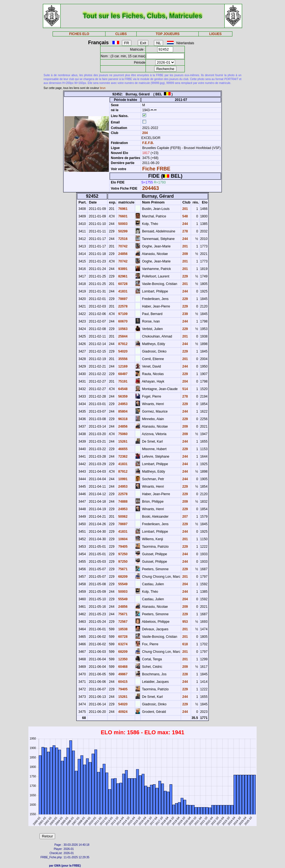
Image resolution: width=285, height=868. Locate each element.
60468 (122, 667)
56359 (122, 396)
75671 (122, 569)
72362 (122, 457)
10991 (122, 479)
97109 (122, 314)
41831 (122, 291)
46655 (122, 449)
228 (185, 674)
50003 (122, 224)
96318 (122, 419)
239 (185, 314)
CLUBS (121, 34)
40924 (122, 712)
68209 (122, 577)
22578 (122, 306)
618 (185, 644)
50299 (122, 231)
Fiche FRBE (156, 169)
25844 (122, 336)
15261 (122, 442)
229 (185, 276)
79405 (122, 547)
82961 (122, 276)
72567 (122, 622)
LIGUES (216, 34)
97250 (122, 554)
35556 (122, 359)
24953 (122, 404)
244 (185, 224)
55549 (122, 584)
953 (185, 622)
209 (185, 254)
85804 (122, 411)
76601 (122, 216)
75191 (122, 381)
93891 (122, 269)
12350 (122, 659)
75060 (122, 434)
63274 (122, 644)
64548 (122, 389)
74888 (122, 502)
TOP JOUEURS (168, 34)
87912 (122, 344)
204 (145, 133)
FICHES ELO (79, 34)
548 (185, 216)
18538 (122, 629)
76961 (122, 209)
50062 (122, 517)
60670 (122, 321)
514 (185, 389)
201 (185, 209)
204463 (151, 188)
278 (185, 231)
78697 (122, 299)
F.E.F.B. (148, 143)
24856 (122, 254)
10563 (122, 329)
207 (185, 517)
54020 (122, 351)
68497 (122, 374)
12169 (122, 366)
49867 (122, 674)
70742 (122, 246)
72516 (122, 239)
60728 (122, 284)
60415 (122, 682)
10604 (122, 539)
